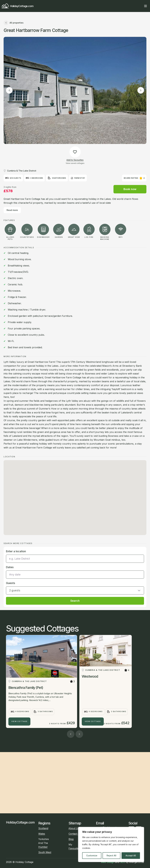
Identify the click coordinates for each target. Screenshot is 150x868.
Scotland (43, 828)
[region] (111, 844)
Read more (12, 210)
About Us (74, 828)
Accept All (131, 855)
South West (45, 852)
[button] (75, 588)
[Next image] (141, 90)
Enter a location (16, 551)
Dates (10, 567)
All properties (14, 23)
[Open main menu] (146, 6)
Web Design (108, 862)
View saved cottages (75, 163)
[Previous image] (9, 90)
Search (75, 601)
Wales (42, 834)
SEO (123, 862)
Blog (71, 839)
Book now (130, 189)
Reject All (111, 855)
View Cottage (19, 721)
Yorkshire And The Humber (44, 843)
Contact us (75, 834)
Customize (92, 855)
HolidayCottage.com (17, 6)
